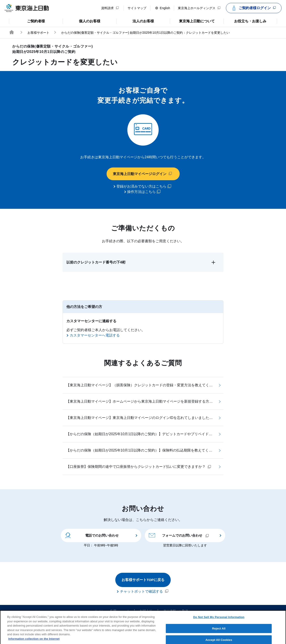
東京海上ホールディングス (199, 8)
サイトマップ (137, 8)
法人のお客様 (135, 21)
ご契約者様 (27, 21)
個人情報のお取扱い (177, 611)
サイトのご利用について (112, 611)
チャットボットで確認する (144, 592)
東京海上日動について (192, 21)
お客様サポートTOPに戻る (143, 580)
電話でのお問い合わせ (91, 535)
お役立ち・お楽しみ (245, 21)
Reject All (219, 631)
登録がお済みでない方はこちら (144, 186)
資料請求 (110, 8)
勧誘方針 (146, 611)
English (163, 8)
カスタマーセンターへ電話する (95, 336)
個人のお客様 (81, 21)
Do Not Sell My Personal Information (219, 620)
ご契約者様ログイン (253, 8)
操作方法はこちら (144, 192)
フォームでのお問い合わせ (179, 535)
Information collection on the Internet (34, 641)
